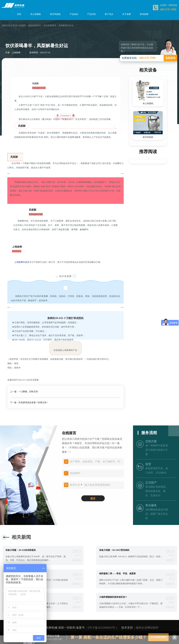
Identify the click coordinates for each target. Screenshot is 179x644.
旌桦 (21, 262)
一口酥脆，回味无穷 (28, 392)
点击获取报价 (158, 637)
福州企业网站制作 (147, 628)
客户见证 (109, 14)
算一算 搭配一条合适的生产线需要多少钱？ (108, 637)
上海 (16, 262)
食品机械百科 (35, 25)
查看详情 (77, 560)
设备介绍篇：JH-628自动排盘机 (21, 550)
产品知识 (74, 14)
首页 (19, 14)
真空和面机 (55, 14)
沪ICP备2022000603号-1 (102, 628)
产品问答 (91, 14)
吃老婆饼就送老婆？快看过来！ (34, 402)
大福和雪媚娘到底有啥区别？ (113, 597)
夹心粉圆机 (36, 14)
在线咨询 (170, 58)
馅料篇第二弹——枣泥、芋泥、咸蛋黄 (117, 574)
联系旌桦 (144, 14)
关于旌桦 (127, 14)
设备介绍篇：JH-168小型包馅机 (114, 550)
